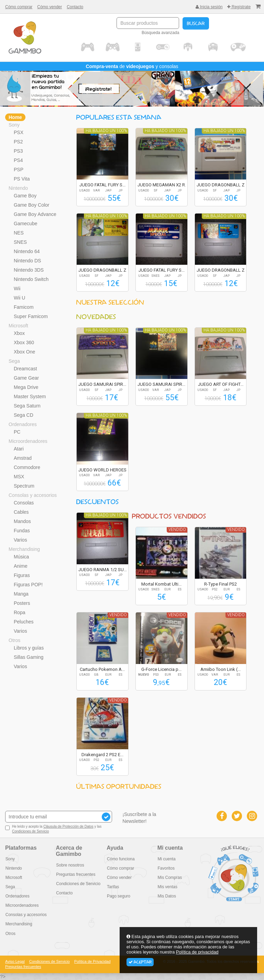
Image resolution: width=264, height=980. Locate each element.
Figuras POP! (28, 585)
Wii (17, 288)
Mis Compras (170, 878)
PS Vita (22, 179)
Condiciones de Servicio (30, 831)
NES (19, 233)
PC (17, 432)
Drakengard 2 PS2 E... (102, 755)
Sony (14, 125)
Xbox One (24, 352)
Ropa (19, 612)
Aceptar (140, 962)
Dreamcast (25, 369)
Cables (21, 512)
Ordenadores (23, 424)
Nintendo (18, 188)
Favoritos (166, 868)
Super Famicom (31, 316)
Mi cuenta (166, 859)
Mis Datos (167, 896)
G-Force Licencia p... (161, 669)
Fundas (22, 531)
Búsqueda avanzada (160, 33)
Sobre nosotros (70, 865)
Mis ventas (167, 887)
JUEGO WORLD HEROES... (104, 470)
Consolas (24, 503)
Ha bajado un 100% (106, 131)
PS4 (18, 160)
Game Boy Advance (35, 214)
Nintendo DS (27, 261)
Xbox (19, 333)
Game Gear (26, 378)
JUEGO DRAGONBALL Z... (222, 185)
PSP (19, 170)
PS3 (18, 151)
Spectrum (24, 486)
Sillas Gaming (29, 657)
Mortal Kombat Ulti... (161, 584)
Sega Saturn (27, 406)
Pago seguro (118, 896)
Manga (21, 594)
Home (15, 117)
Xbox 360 (24, 342)
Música (21, 557)
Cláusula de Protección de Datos (68, 826)
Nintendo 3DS (29, 270)
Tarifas (113, 887)
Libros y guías (29, 648)
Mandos (22, 521)
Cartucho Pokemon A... (102, 669)
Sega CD (24, 415)
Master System (30, 396)
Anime (21, 566)
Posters (22, 603)
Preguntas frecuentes (76, 874)
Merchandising (24, 549)
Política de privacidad (197, 952)
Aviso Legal (15, 961)
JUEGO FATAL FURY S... (102, 185)
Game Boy (25, 196)
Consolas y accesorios (33, 495)
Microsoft (18, 326)
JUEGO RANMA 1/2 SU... (103, 570)
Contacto (75, 7)
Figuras (22, 575)
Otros (14, 640)
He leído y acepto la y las (53, 829)
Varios (20, 540)
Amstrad (23, 458)
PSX (19, 132)
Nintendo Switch (31, 279)
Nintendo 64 (27, 251)
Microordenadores (28, 441)
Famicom (24, 307)
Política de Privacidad (92, 961)
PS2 (18, 142)
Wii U (19, 298)
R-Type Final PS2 (221, 584)
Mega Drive (26, 387)
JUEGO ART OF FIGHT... (221, 384)
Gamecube (25, 224)
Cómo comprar (19, 7)
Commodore (27, 467)
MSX (19, 477)
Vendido (177, 530)
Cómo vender (49, 7)
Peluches (24, 622)
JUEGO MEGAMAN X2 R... (163, 185)
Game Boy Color (31, 205)
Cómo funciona (120, 859)
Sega (14, 361)
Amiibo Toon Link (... (221, 669)
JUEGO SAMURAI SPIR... (102, 384)
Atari (19, 449)
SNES (20, 242)
